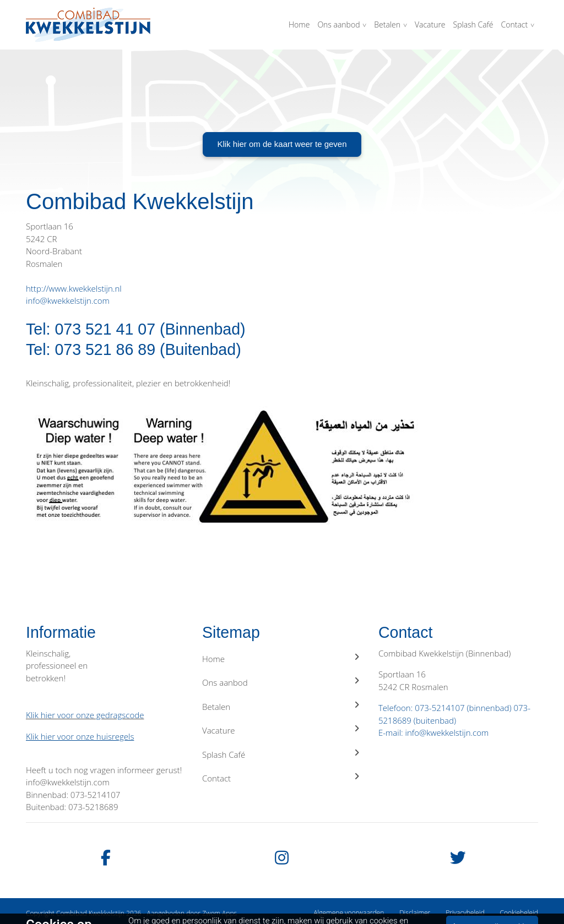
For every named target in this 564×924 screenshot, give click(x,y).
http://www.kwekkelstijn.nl (74, 288)
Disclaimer (415, 913)
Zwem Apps (219, 913)
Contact (515, 24)
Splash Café (473, 24)
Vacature (430, 24)
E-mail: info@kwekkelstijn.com (433, 732)
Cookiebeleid (519, 913)
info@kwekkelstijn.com (68, 300)
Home (299, 24)
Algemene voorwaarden (349, 913)
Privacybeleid (465, 913)
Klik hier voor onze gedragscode (85, 715)
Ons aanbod (338, 24)
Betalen (387, 24)
